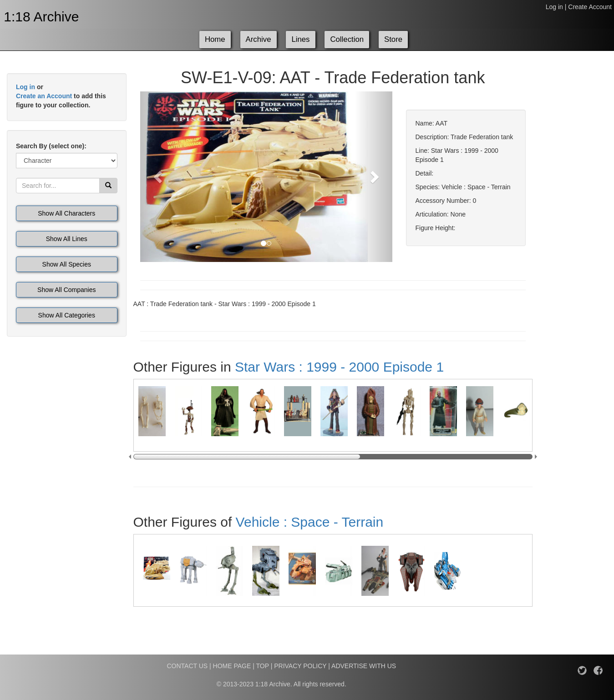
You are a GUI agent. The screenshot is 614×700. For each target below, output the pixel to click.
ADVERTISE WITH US (364, 666)
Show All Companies (66, 290)
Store (393, 39)
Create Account (590, 7)
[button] (159, 177)
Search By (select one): (51, 146)
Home (215, 39)
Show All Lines (67, 239)
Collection (347, 39)
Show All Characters (66, 213)
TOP (263, 666)
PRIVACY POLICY (300, 666)
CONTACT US (187, 666)
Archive (259, 39)
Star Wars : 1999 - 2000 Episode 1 (339, 367)
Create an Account (44, 96)
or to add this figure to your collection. (61, 96)
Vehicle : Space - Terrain (310, 522)
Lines (300, 39)
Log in (554, 7)
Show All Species (67, 264)
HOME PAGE (232, 666)
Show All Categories (67, 315)
